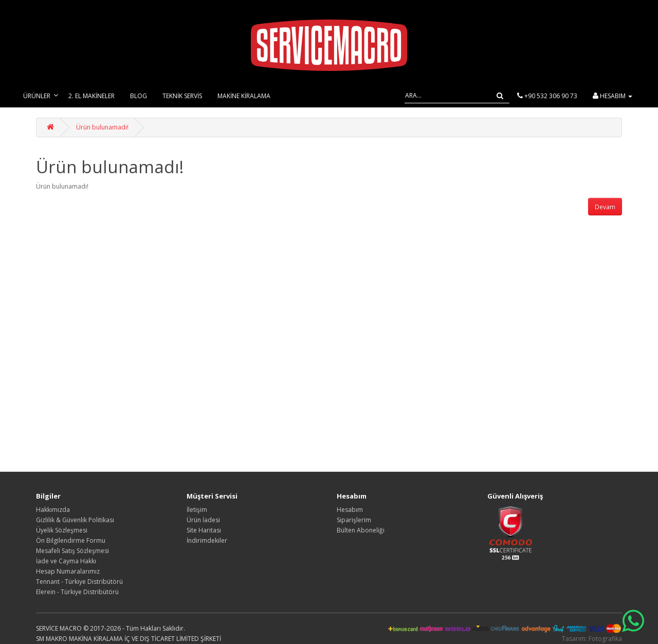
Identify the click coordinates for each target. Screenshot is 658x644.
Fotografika (605, 639)
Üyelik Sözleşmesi (62, 530)
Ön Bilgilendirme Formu (71, 540)
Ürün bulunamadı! (102, 127)
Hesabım (350, 510)
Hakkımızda (53, 510)
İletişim (197, 510)
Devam (605, 207)
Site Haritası (204, 530)
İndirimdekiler (207, 540)
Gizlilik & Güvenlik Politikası (75, 520)
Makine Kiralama (244, 96)
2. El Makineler (92, 96)
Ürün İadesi (203, 520)
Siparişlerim (354, 520)
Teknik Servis (182, 96)
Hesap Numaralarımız (68, 571)
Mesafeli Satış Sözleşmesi (72, 551)
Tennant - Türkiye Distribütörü (79, 582)
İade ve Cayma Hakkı (66, 561)
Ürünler (37, 96)
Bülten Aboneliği (361, 530)
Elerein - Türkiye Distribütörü (77, 592)
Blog (139, 96)
